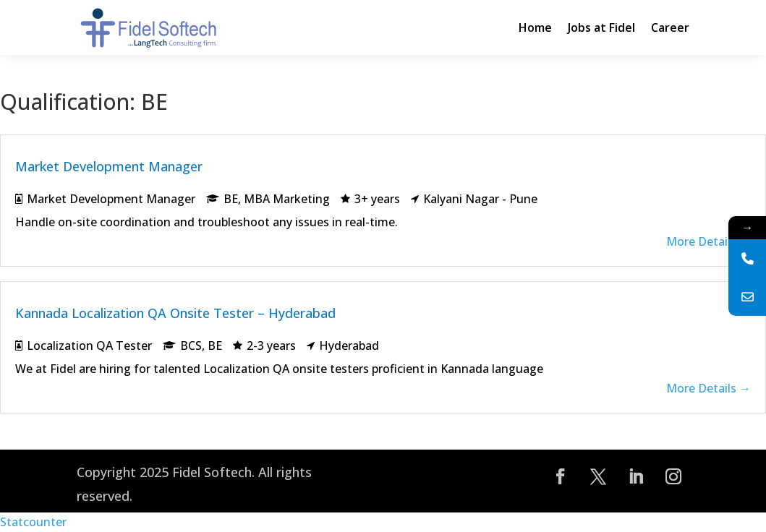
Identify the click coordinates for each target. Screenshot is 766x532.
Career (670, 27)
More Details (708, 241)
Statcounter (33, 522)
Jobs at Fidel (601, 27)
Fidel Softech (212, 472)
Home (535, 27)
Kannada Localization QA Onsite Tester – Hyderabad (175, 313)
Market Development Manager (109, 166)
